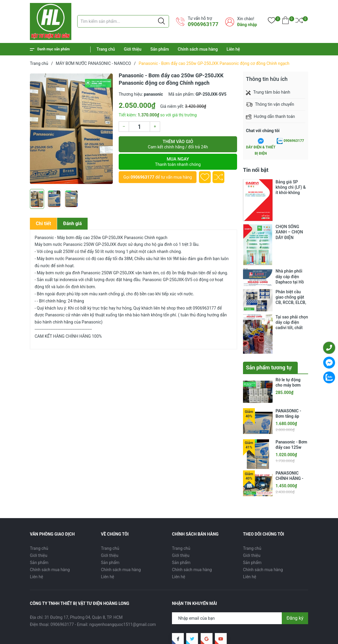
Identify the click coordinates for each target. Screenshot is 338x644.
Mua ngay (178, 162)
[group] (71, 129)
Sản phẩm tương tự (269, 336)
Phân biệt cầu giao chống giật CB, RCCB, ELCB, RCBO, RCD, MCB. (292, 295)
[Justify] (161, 21)
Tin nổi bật (256, 170)
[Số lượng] (139, 127)
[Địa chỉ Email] (240, 587)
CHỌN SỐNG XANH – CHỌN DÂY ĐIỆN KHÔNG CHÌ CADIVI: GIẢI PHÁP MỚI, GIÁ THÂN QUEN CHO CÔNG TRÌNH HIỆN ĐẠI (291, 232)
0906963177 (203, 24)
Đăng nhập (247, 25)
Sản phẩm (160, 49)
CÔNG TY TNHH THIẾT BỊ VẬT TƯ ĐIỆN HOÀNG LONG (110, 630)
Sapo (48, 636)
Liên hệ (233, 49)
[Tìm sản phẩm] (123, 21)
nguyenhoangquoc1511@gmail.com (123, 593)
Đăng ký (295, 587)
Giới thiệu (133, 49)
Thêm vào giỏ (178, 144)
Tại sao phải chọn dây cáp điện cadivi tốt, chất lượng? (292, 314)
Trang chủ (106, 49)
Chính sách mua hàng (198, 49)
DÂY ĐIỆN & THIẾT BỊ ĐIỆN (261, 150)
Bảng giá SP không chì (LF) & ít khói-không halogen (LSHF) (291, 187)
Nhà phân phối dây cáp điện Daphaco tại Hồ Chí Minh (290, 277)
